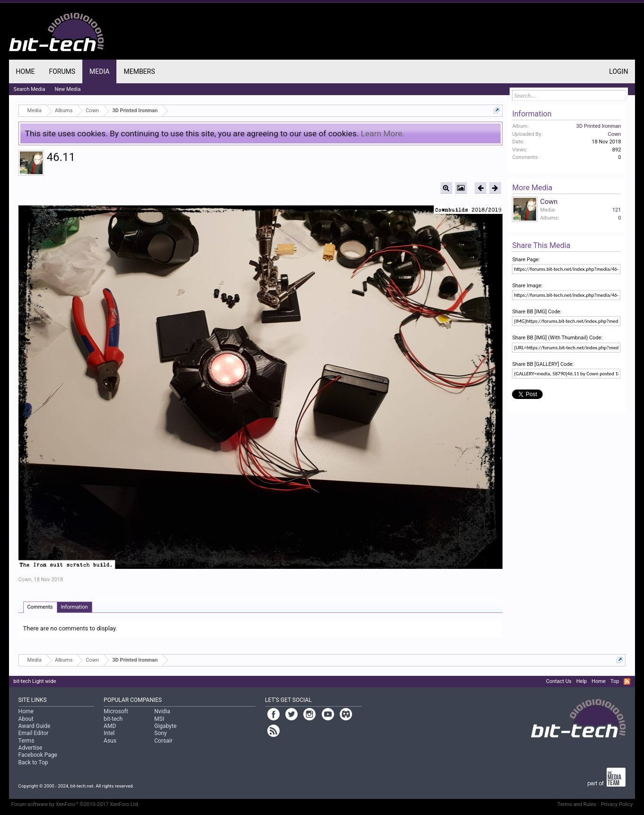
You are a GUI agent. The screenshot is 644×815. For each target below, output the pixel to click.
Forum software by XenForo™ (75, 804)
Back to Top (33, 762)
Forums (62, 71)
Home (26, 71)
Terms (26, 741)
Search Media (30, 89)
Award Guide (35, 726)
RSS (627, 682)
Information (75, 607)
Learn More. (383, 133)
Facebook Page (38, 755)
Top (615, 681)
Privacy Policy (617, 804)
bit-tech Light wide (35, 681)
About (26, 719)
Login (618, 71)
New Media (67, 89)
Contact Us (559, 681)
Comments (40, 607)
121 (617, 210)
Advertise (30, 748)
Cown (25, 580)
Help (582, 681)
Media (99, 71)
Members (139, 71)
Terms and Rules (577, 804)
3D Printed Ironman (599, 126)
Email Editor (34, 733)
